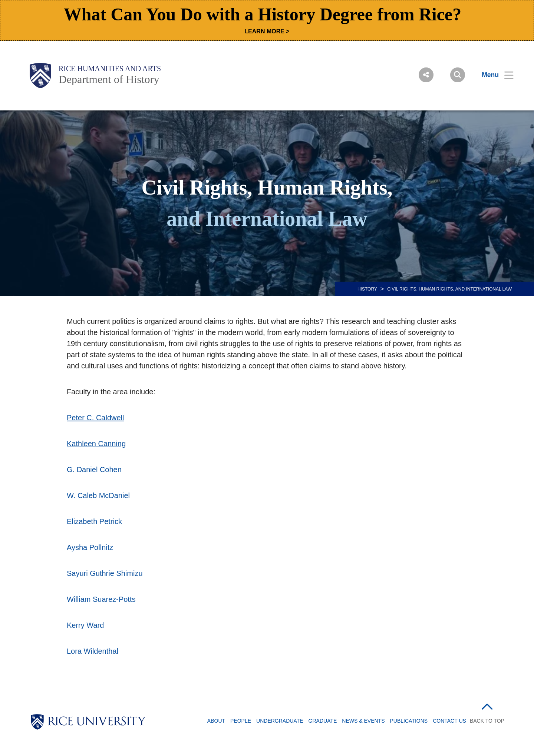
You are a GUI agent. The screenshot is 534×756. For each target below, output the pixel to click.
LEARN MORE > (267, 31)
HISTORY (367, 289)
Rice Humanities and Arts (110, 69)
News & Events (363, 721)
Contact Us (449, 721)
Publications (409, 721)
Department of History (109, 79)
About (216, 721)
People (241, 721)
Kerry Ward (85, 625)
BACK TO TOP (487, 721)
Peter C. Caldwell (95, 418)
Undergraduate (280, 721)
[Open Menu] (493, 75)
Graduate (323, 721)
